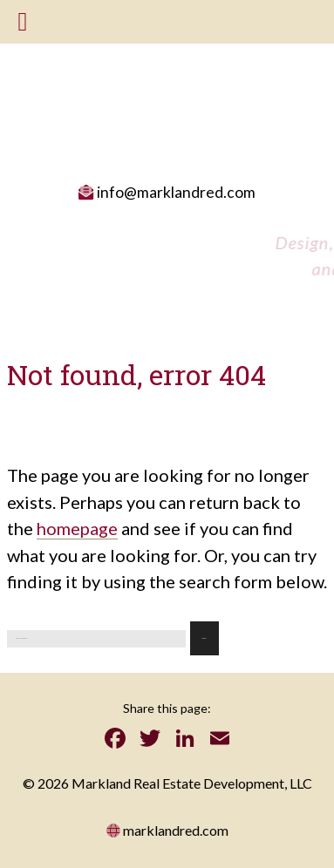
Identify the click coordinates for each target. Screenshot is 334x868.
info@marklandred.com (167, 192)
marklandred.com (167, 830)
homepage (77, 528)
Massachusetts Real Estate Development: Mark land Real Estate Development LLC (166, 96)
